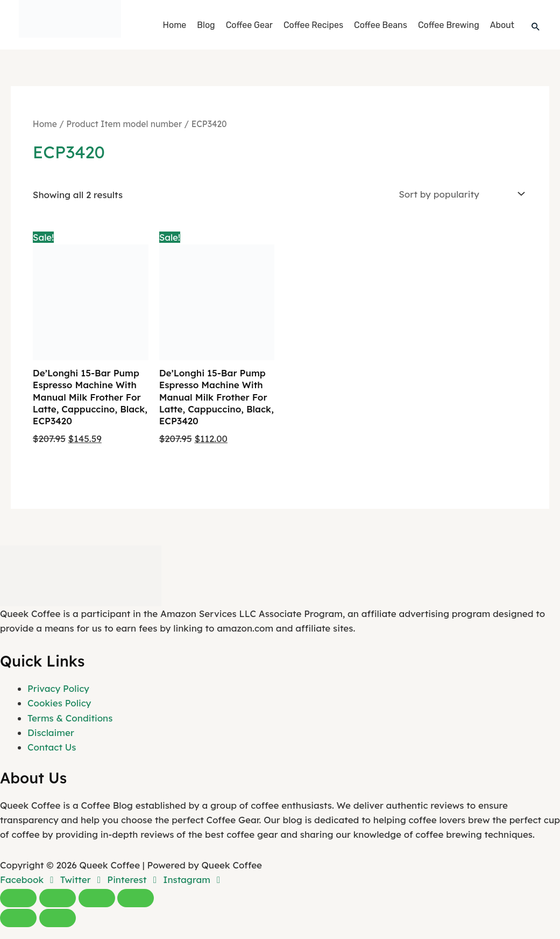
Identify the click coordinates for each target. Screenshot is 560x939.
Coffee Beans (381, 25)
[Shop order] (460, 194)
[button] (536, 26)
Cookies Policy (59, 703)
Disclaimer (51, 733)
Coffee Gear (249, 25)
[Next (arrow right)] (58, 918)
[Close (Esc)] (136, 898)
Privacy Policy (58, 688)
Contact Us (52, 747)
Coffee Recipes (313, 25)
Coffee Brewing (449, 25)
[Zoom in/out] (18, 898)
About (502, 25)
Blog (206, 25)
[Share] (97, 898)
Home (175, 25)
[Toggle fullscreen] (58, 898)
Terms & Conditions (70, 718)
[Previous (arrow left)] (18, 918)
